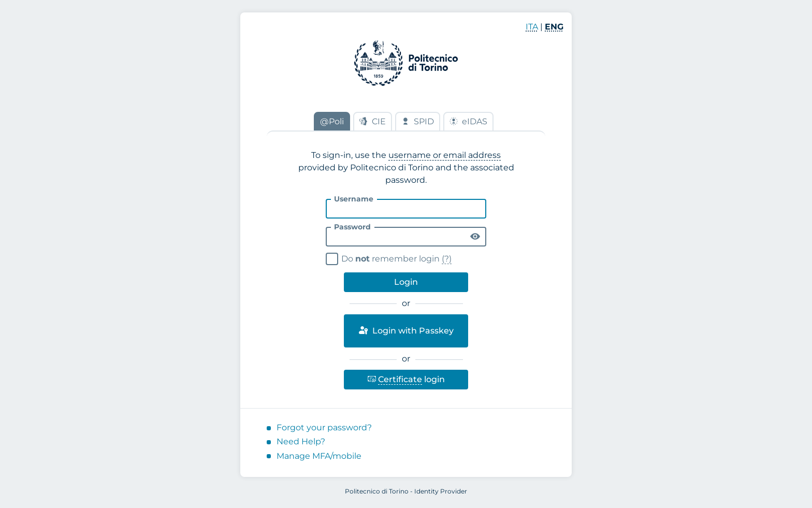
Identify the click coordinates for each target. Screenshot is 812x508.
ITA (532, 27)
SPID (418, 121)
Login (406, 282)
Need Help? (301, 441)
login (406, 377)
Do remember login (390, 258)
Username (354, 199)
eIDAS (468, 121)
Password (352, 227)
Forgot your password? (324, 427)
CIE (373, 121)
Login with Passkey (406, 330)
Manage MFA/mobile (319, 456)
